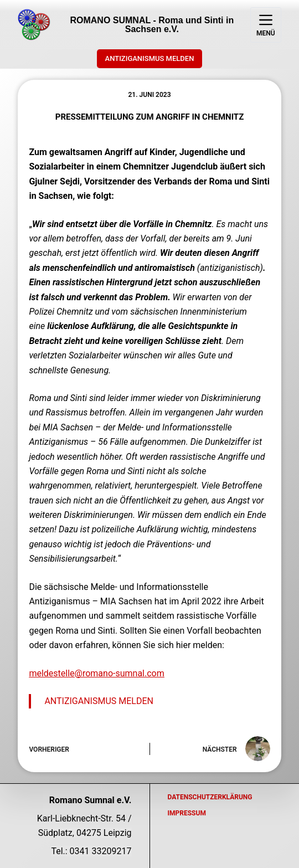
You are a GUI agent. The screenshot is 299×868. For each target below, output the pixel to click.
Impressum (187, 813)
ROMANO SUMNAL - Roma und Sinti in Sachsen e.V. (152, 25)
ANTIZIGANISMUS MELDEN (150, 58)
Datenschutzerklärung (210, 797)
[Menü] (266, 25)
